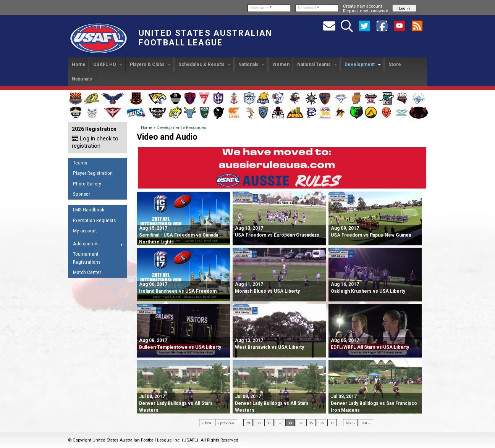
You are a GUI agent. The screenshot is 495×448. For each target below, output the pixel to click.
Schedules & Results (205, 64)
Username (261, 8)
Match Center (87, 272)
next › (350, 423)
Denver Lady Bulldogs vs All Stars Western (176, 403)
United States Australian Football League (205, 38)
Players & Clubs (150, 64)
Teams (80, 163)
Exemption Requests (94, 220)
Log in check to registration (95, 142)
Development (363, 64)
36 (321, 423)
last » (366, 423)
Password (308, 8)
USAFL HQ (108, 64)
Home (79, 64)
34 (300, 423)
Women (281, 64)
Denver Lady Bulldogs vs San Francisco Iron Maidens (374, 403)
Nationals (252, 64)
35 (311, 423)
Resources (196, 128)
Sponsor (82, 194)
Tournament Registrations (87, 258)
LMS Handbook (89, 210)
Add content (96, 245)
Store (395, 64)
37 (332, 423)
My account (85, 231)
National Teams (317, 64)
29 (248, 423)
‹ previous (226, 423)
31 (269, 423)
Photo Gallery (87, 184)
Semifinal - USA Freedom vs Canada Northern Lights (179, 235)
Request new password (366, 11)
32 (279, 423)
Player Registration (93, 173)
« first (207, 423)
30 (258, 423)
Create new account (362, 6)
